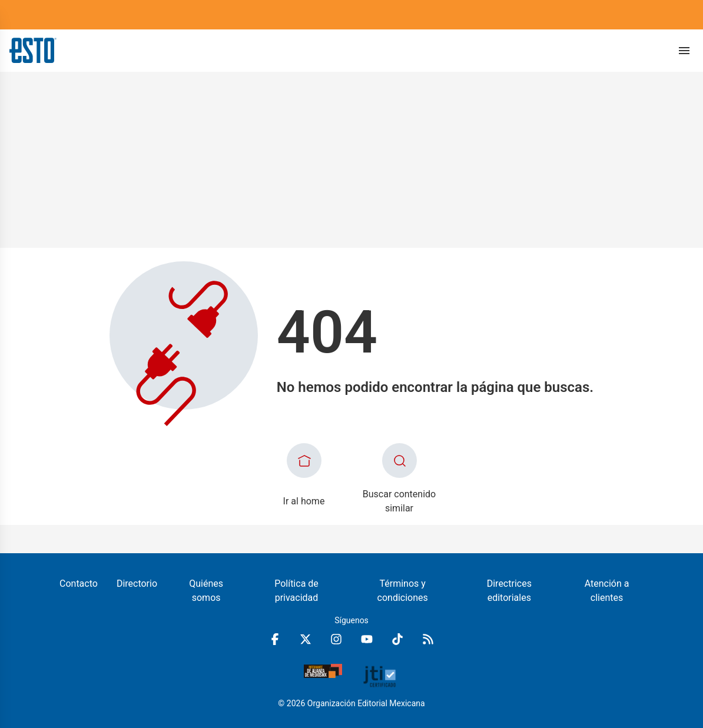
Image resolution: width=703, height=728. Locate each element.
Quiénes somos (206, 591)
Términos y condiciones (403, 591)
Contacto (79, 584)
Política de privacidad (296, 591)
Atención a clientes (607, 591)
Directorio (137, 584)
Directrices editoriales (509, 591)
